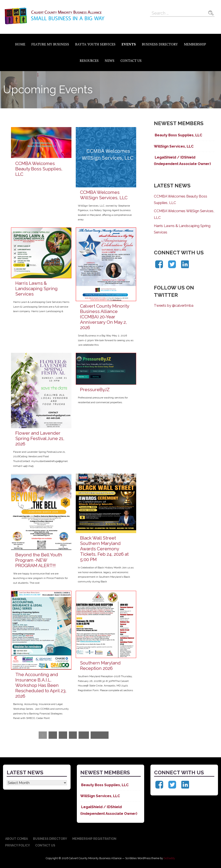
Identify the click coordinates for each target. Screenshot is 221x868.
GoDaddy (169, 858)
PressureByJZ (95, 390)
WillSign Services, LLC (174, 146)
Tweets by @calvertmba (174, 305)
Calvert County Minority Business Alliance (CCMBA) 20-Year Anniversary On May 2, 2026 (105, 317)
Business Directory (160, 44)
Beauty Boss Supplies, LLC (178, 135)
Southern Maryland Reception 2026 (100, 666)
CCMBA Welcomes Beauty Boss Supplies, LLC (39, 169)
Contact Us (131, 61)
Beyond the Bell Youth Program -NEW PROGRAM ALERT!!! (39, 560)
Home (20, 44)
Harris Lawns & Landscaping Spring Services (36, 289)
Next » (100, 735)
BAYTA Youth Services (95, 44)
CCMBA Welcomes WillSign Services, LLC (104, 195)
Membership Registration (94, 839)
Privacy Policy (18, 845)
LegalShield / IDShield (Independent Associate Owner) (182, 160)
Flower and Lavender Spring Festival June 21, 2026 (40, 438)
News (110, 61)
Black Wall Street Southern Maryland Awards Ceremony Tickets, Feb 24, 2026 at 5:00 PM (104, 549)
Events (129, 44)
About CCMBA (17, 839)
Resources (89, 61)
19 (84, 735)
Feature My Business (50, 44)
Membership (195, 44)
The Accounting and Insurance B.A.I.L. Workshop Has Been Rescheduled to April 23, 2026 (41, 685)
